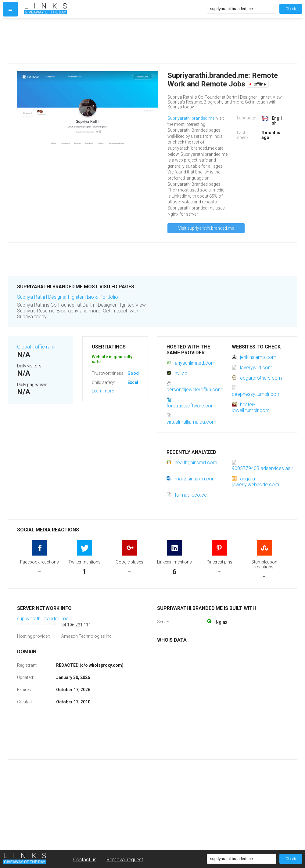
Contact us (85, 860)
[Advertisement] (114, 41)
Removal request (125, 860)
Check (291, 9)
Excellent (137, 382)
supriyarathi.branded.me (43, 619)
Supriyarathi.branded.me (191, 118)
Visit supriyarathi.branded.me (206, 228)
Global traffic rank (36, 347)
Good (133, 373)
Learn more (103, 391)
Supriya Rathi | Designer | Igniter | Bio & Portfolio (68, 297)
